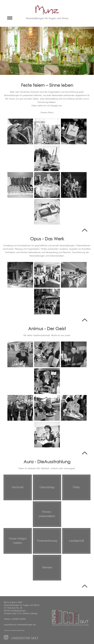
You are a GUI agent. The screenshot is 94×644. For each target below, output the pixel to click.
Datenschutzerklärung (18, 631)
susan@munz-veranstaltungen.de (20, 625)
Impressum (7, 631)
